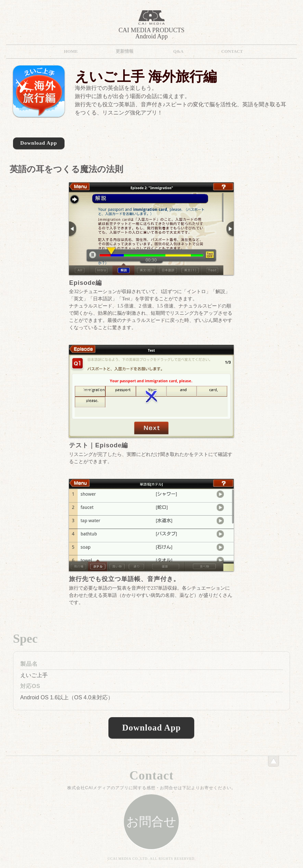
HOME (71, 51)
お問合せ (151, 822)
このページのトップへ (273, 761)
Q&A (178, 51)
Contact (232, 51)
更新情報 (125, 51)
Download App (39, 143)
